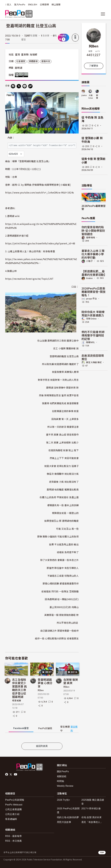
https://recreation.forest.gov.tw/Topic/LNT (29, 279)
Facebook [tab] (21, 728)
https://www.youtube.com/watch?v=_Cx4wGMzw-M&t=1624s (40, 192)
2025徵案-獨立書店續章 (93, 802)
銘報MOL (91, 342)
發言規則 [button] (74, 729)
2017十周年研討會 (91, 809)
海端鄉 (33, 55)
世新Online (91, 319)
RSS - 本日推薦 (13, 841)
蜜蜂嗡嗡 (91, 237)
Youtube (16, 774)
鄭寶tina (97, 97)
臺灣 (18, 55)
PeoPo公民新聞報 (15, 800)
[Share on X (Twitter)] (19, 86)
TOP (102, 853)
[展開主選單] (103, 14)
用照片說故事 (64, 822)
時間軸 (60, 781)
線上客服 (56, 5)
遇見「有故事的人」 (92, 822)
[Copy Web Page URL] (30, 86)
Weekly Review (65, 786)
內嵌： (11, 138)
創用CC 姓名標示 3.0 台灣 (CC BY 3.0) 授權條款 (22, 75)
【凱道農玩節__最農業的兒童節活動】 (94, 273)
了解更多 (94, 66)
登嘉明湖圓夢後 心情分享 (45, 683)
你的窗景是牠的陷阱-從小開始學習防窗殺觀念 (93, 230)
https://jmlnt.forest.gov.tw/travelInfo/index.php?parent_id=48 (40, 243)
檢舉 (75, 37)
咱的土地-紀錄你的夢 (68, 817)
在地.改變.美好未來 (91, 817)
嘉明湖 (18, 68)
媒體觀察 (33, 61)
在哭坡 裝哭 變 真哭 (71, 681)
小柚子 (89, 261)
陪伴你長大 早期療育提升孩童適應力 (93, 313)
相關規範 (62, 776)
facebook (7, 774)
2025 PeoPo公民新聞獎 (68, 810)
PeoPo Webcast (14, 805)
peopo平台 (91, 299)
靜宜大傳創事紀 (94, 362)
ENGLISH (33, 5)
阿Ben (41, 690)
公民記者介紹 (12, 814)
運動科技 (46, 61)
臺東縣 (25, 55)
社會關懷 (21, 61)
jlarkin (84, 95)
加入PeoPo (20, 5)
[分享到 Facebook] (13, 86)
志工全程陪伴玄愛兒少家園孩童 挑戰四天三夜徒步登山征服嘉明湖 (19, 688)
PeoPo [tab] (45, 728)
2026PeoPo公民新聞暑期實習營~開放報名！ (94, 292)
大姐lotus (91, 97)
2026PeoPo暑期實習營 (94, 207)
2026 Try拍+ (64, 800)
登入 (9, 5)
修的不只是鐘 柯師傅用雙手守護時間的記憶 (93, 335)
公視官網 (44, 5)
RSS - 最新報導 (13, 836)
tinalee (89, 278)
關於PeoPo (63, 771)
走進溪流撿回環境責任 (93, 357)
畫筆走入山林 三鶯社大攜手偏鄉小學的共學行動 (93, 254)
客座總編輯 (11, 819)
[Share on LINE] (25, 86)
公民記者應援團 (13, 809)
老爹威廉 (17, 701)
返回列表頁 (42, 746)
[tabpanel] (42, 738)
